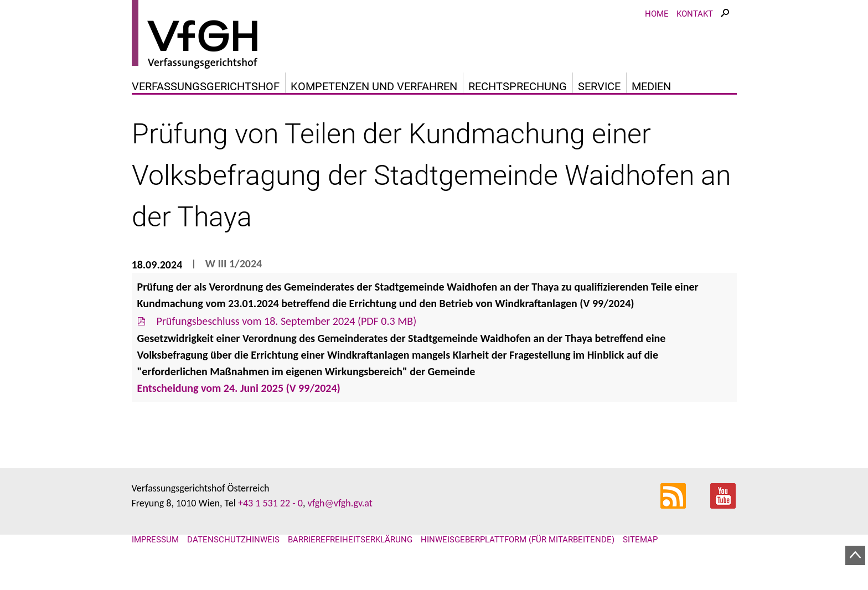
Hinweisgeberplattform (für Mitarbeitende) (518, 540)
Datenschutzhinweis (233, 540)
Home (657, 14)
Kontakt (695, 14)
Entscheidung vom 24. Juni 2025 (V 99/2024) (240, 388)
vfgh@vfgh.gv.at (340, 503)
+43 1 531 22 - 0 (270, 503)
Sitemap (640, 540)
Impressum (155, 540)
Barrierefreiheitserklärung (350, 540)
